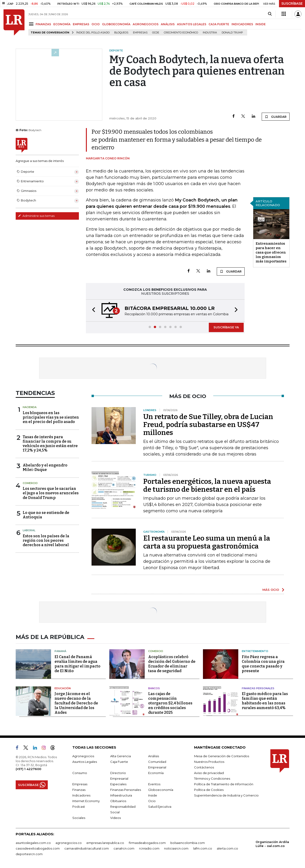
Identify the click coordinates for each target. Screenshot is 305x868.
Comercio (30, 483)
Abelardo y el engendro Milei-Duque (45, 467)
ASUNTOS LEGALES (192, 24)
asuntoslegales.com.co (33, 843)
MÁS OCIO (271, 590)
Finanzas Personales (258, 688)
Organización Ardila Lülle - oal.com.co (272, 844)
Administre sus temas (36, 216)
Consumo (80, 773)
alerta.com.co (227, 848)
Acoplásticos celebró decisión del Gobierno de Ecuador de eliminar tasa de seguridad (172, 664)
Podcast (79, 807)
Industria (210, 33)
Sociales (79, 818)
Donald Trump (232, 33)
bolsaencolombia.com (188, 843)
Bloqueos (121, 33)
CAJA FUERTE (219, 24)
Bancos (154, 688)
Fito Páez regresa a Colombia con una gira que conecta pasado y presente (263, 664)
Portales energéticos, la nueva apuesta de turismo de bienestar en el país (207, 485)
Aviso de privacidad (209, 773)
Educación (63, 688)
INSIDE (261, 24)
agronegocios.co (69, 843)
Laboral (29, 530)
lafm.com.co (203, 848)
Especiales (118, 784)
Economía (156, 773)
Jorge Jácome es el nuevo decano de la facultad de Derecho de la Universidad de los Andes (76, 703)
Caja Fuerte (119, 762)
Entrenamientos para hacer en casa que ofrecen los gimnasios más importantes (271, 252)
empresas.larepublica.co (105, 843)
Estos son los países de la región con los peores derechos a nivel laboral (46, 540)
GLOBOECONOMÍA (116, 24)
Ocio (152, 801)
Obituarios (118, 801)
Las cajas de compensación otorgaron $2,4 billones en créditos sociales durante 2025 (170, 703)
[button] (92, 310)
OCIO (96, 24)
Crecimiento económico (181, 33)
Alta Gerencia (121, 756)
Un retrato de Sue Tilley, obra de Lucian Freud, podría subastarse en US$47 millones (208, 425)
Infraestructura (121, 795)
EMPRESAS (81, 24)
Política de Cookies (209, 790)
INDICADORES (242, 24)
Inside (153, 795)
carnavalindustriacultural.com (87, 848)
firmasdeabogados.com (147, 843)
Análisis (154, 756)
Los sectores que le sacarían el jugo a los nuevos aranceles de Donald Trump (51, 493)
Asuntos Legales (85, 762)
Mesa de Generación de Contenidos (222, 756)
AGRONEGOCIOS (146, 24)
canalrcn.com (124, 848)
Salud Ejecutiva (160, 807)
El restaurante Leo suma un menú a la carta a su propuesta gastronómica (207, 542)
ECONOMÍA (62, 24)
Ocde (156, 33)
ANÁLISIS (168, 24)
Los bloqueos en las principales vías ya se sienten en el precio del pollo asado (51, 417)
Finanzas (79, 790)
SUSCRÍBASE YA (226, 327)
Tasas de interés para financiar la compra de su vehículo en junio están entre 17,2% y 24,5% (50, 444)
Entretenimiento (255, 651)
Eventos (154, 784)
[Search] (270, 14)
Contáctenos (204, 767)
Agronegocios (83, 756)
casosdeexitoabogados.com (38, 848)
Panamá (60, 651)
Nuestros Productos (209, 762)
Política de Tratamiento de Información (224, 784)
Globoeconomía (161, 790)
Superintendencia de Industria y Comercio (226, 795)
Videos (116, 818)
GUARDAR (276, 117)
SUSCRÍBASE (292, 4)
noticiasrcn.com (176, 848)
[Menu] (32, 24)
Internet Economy (86, 801)
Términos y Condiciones (212, 778)
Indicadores (81, 795)
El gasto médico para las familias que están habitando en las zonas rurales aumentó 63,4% (265, 701)
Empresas (140, 33)
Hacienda (30, 407)
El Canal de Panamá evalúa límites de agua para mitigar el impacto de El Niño (77, 664)
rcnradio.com (149, 848)
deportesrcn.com (29, 854)
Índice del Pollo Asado (93, 33)
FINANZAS (43, 24)
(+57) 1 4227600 (28, 769)
